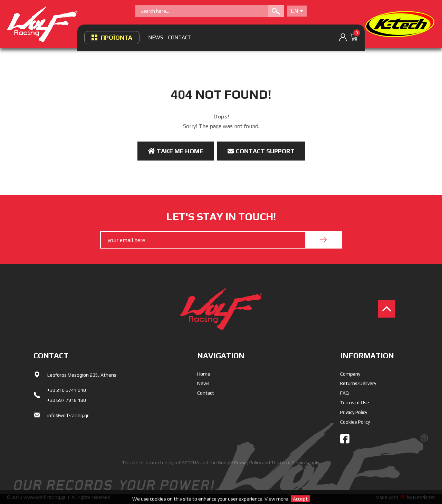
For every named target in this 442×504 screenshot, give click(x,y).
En (297, 11)
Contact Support (261, 151)
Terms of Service (289, 463)
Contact (206, 393)
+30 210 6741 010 (67, 390)
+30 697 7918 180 (67, 400)
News (203, 383)
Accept (300, 499)
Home (204, 374)
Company (350, 374)
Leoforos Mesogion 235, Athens (82, 375)
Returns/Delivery (358, 383)
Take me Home (176, 151)
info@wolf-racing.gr (68, 415)
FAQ (344, 393)
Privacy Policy (354, 412)
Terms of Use (355, 403)
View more (276, 499)
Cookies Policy (355, 422)
